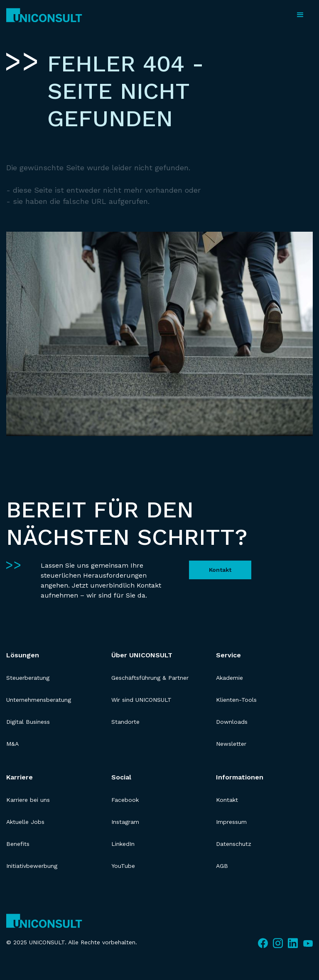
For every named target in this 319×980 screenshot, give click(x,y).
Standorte (125, 722)
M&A (12, 744)
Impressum (231, 822)
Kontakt (220, 570)
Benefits (18, 844)
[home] (44, 15)
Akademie (229, 678)
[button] (300, 15)
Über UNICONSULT (142, 655)
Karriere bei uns (28, 800)
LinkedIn (123, 844)
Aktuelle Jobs (25, 822)
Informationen (240, 777)
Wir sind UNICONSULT (141, 700)
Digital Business (28, 722)
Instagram (125, 822)
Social (121, 777)
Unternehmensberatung (39, 700)
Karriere (20, 777)
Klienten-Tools (236, 700)
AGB (222, 866)
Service (228, 655)
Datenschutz (234, 844)
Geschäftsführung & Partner (150, 678)
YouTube (123, 866)
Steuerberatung (28, 678)
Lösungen (23, 655)
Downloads (232, 722)
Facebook (125, 800)
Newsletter (231, 744)
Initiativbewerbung (32, 866)
